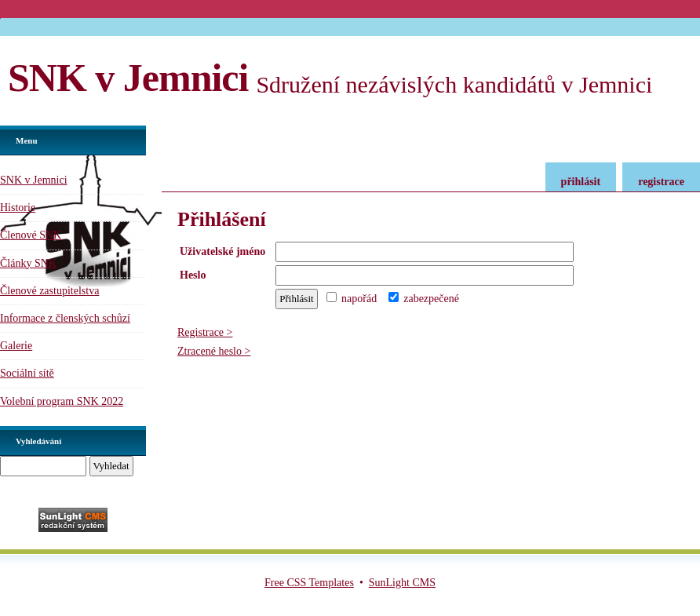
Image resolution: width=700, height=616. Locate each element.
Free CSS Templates (309, 583)
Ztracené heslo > (214, 351)
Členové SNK (31, 235)
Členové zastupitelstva (49, 291)
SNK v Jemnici (128, 78)
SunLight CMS (402, 583)
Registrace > (205, 332)
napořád (352, 299)
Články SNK (28, 263)
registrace (661, 182)
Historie (18, 208)
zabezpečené (424, 299)
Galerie (16, 346)
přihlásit (581, 182)
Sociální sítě (27, 373)
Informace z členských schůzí (65, 318)
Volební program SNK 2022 (62, 401)
